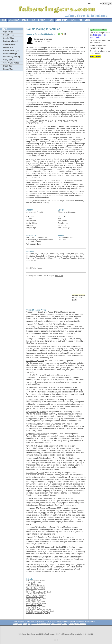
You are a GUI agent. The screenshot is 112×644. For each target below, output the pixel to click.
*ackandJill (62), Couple (36, 387)
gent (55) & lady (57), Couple (36, 587)
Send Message (9, 35)
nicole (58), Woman (33, 584)
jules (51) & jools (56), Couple (36, 606)
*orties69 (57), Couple (35, 446)
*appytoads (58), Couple (36, 508)
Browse (25, 20)
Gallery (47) (8, 47)
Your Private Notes (11, 63)
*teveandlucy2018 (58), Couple (38, 547)
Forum (50, 20)
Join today (95, 57)
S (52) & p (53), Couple (34, 582)
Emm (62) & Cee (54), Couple (36, 598)
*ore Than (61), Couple (35, 400)
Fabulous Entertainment (36, 622)
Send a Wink (8, 38)
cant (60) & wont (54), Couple (36, 589)
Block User (8, 66)
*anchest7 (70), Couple (35, 361)
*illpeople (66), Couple (35, 312)
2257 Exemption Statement (41, 624)
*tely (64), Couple (33, 498)
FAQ (30, 624)
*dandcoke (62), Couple (36, 527)
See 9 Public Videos (34, 268)
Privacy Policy (22, 624)
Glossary (65, 624)
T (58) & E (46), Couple (34, 600)
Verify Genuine (9, 60)
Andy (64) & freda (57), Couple (36, 603)
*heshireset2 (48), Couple (36, 346)
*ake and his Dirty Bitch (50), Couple (40, 565)
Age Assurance (90, 622)
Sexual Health (71, 622)
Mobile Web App (80, 624)
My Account (14, 20)
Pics (80, 20)
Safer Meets (80, 622)
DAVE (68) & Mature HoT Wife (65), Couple (40, 611)
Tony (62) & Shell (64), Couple (36, 594)
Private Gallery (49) (11, 50)
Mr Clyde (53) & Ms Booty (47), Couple (39, 592)
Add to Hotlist (9, 44)
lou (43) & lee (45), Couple (35, 597)
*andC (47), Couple (34, 336)
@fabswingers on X (59, 622)
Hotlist (41, 20)
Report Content (56, 624)
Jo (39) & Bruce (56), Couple (36, 586)
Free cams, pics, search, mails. (98, 36)
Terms (15, 624)
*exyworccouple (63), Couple (38, 458)
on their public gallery (78, 298)
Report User (8, 69)
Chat (33, 20)
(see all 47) (59, 276)
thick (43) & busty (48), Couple (36, 595)
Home (4, 20)
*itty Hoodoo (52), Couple (36, 412)
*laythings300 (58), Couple (37, 434)
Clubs (73, 20)
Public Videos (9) (10, 54)
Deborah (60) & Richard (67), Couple (38, 613)
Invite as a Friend (10, 41)
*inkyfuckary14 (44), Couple (37, 424)
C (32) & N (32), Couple (34, 605)
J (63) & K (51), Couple (34, 608)
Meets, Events (62, 20)
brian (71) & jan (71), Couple (36, 602)
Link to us (48, 622)
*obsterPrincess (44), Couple (38, 557)
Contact (71, 624)
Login (87, 20)
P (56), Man (30, 590)
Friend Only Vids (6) (12, 57)
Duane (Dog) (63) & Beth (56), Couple (39, 610)
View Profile (8, 32)
